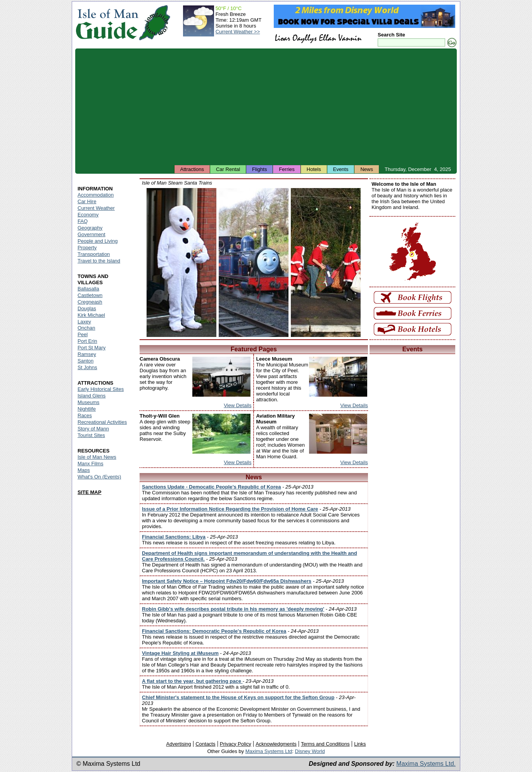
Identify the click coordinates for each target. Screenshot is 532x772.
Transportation (94, 254)
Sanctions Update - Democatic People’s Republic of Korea (212, 487)
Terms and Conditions (325, 744)
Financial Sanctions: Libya (174, 537)
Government (92, 234)
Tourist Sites (91, 435)
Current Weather (96, 208)
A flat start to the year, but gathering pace (192, 681)
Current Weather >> (238, 32)
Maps (84, 470)
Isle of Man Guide (107, 23)
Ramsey (87, 354)
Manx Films (90, 464)
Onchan (86, 328)
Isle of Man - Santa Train (254, 263)
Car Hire (87, 201)
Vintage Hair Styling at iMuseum (180, 653)
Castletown (90, 295)
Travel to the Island (99, 261)
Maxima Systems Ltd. (426, 764)
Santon (85, 361)
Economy (88, 215)
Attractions (192, 169)
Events (341, 169)
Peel (83, 334)
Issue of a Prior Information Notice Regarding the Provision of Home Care (230, 509)
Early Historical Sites (101, 389)
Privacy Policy (236, 744)
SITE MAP (89, 492)
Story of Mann (93, 429)
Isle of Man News (97, 457)
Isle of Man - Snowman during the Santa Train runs (181, 263)
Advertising (178, 744)
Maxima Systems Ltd (269, 751)
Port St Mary (92, 348)
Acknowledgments (276, 744)
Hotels (314, 169)
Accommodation (96, 195)
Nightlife (87, 409)
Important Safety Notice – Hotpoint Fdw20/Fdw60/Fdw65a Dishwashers (227, 581)
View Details (237, 405)
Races (85, 415)
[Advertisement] (266, 107)
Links (360, 744)
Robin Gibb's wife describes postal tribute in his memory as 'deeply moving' (233, 609)
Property (87, 248)
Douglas (87, 308)
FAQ (83, 221)
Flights (259, 169)
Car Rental (228, 169)
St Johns (87, 367)
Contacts (205, 744)
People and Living (98, 241)
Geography (90, 228)
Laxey (84, 322)
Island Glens (92, 396)
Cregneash (90, 302)
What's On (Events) (99, 477)
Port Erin (87, 341)
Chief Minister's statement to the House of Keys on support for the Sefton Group (238, 697)
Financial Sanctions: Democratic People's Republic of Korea (214, 631)
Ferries (287, 169)
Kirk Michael (91, 315)
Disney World (310, 751)
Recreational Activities (102, 422)
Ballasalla (88, 289)
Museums (88, 402)
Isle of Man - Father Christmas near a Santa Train (326, 263)
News (367, 169)
